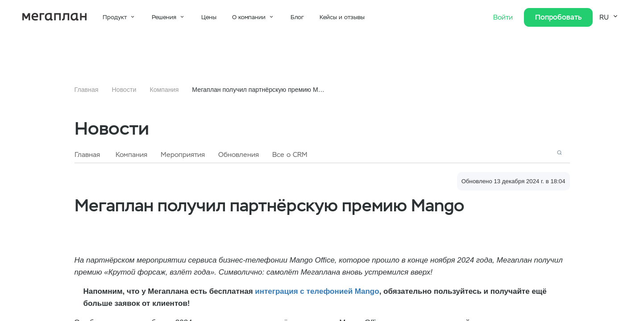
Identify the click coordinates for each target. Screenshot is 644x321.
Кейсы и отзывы (342, 17)
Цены (209, 17)
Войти (504, 17)
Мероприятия (183, 155)
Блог (297, 17)
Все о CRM (290, 155)
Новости (124, 90)
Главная (87, 90)
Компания (164, 90)
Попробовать (558, 17)
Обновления (239, 155)
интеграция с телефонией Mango (317, 291)
